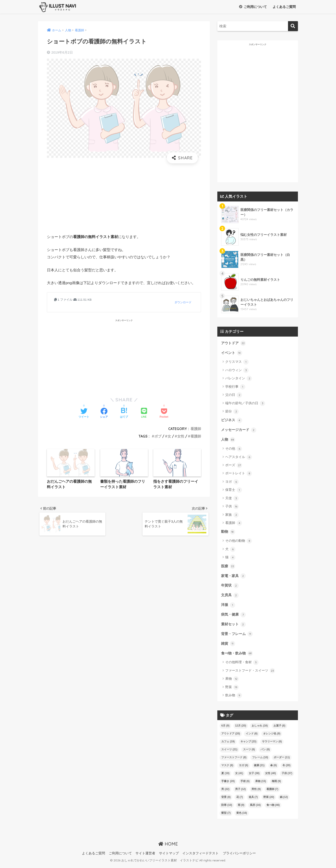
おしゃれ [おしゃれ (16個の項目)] (260, 728)
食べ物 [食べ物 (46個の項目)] (273, 808)
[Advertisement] (124, 199)
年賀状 (230, 587)
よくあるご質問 (284, 7)
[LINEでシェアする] (144, 413)
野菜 (232, 690)
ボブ (158, 436)
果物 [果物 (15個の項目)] (261, 784)
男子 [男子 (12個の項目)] (241, 792)
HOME (168, 847)
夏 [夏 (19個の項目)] (225, 776)
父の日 (234, 395)
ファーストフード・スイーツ (250, 674)
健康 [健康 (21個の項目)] (259, 768)
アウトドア (234, 343)
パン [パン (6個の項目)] (265, 752)
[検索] (293, 26)
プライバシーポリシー (239, 856)
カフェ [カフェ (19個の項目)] (228, 744)
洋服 (228, 607)
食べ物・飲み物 (238, 656)
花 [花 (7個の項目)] (240, 800)
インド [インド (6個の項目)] (252, 736)
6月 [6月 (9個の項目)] (225, 728)
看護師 (196, 429)
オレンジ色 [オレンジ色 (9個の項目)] (272, 736)
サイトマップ (169, 856)
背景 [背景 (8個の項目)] (226, 800)
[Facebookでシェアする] (104, 414)
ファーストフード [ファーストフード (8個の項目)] (234, 760)
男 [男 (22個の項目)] (225, 792)
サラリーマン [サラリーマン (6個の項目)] (272, 744)
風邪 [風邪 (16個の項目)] (255, 808)
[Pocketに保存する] (164, 414)
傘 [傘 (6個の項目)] (273, 768)
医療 (228, 567)
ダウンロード (183, 302)
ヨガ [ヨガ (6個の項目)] (244, 768)
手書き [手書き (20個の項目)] (228, 784)
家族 (232, 516)
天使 (232, 499)
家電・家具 (234, 577)
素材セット (234, 626)
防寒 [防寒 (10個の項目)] (227, 808)
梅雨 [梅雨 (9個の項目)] (276, 784)
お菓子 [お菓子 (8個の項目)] (279, 728)
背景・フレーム (238, 636)
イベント (232, 353)
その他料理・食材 (242, 665)
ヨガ (232, 483)
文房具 (230, 597)
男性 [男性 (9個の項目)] (256, 792)
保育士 (234, 491)
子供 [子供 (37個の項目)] (287, 776)
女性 (181, 436)
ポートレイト (239, 475)
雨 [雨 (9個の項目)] (241, 808)
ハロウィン (237, 371)
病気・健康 (234, 617)
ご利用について (253, 7)
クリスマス (237, 362)
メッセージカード (240, 430)
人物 (228, 440)
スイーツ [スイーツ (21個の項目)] (229, 752)
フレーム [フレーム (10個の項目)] (260, 760)
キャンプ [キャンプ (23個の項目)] (248, 744)
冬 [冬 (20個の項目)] (287, 768)
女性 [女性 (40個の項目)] (270, 776)
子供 (232, 507)
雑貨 (228, 646)
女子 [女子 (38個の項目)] (254, 776)
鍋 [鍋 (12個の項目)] (284, 800)
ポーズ (234, 466)
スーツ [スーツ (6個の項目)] (249, 752)
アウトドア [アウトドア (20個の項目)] (231, 736)
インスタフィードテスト (200, 856)
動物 (228, 533)
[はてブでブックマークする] (124, 414)
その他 (234, 450)
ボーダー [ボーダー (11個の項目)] (282, 760)
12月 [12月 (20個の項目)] (241, 728)
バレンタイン (239, 379)
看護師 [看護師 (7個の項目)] (272, 792)
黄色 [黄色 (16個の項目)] (242, 816)
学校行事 (235, 387)
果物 (232, 682)
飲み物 (234, 698)
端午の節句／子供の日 (245, 404)
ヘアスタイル (239, 458)
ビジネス (232, 421)
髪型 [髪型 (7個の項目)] (226, 816)
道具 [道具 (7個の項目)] (253, 800)
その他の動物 (239, 542)
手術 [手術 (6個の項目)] (245, 784)
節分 (232, 412)
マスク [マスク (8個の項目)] (227, 768)
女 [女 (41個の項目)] (239, 776)
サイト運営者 (145, 856)
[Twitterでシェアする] (84, 414)
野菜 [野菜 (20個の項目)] (269, 800)
